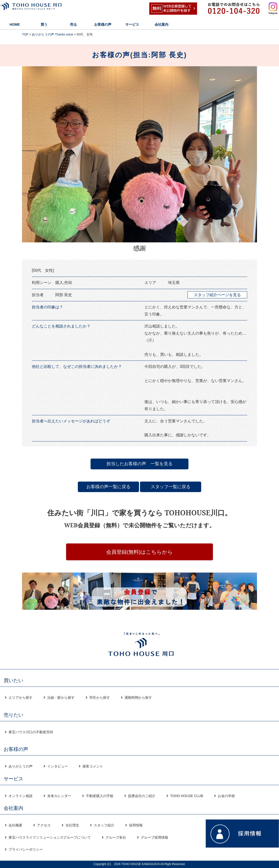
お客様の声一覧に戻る (108, 487)
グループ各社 (116, 837)
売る (73, 24)
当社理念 (72, 825)
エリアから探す (21, 698)
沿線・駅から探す (61, 698)
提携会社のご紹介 (142, 796)
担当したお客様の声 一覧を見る (139, 464)
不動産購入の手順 (100, 796)
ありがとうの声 (21, 766)
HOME (15, 24)
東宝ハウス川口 (40, 9)
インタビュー (58, 766)
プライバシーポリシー (26, 849)
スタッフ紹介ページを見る (217, 295)
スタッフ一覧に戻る (171, 487)
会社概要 (15, 825)
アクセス (44, 825)
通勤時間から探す (138, 698)
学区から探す (100, 698)
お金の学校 (226, 796)
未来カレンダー (59, 796)
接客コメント (93, 766)
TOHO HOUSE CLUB (187, 796)
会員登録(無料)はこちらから (139, 552)
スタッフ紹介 (104, 825)
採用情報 (136, 825)
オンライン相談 (21, 796)
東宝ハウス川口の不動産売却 (31, 732)
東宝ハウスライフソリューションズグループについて (50, 837)
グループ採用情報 (154, 837)
